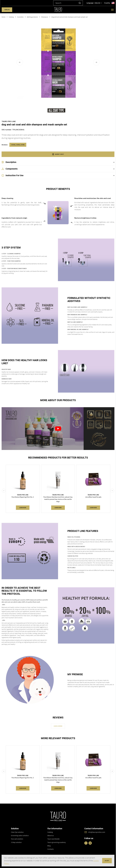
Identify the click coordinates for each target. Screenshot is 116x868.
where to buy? (58, 154)
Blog (49, 846)
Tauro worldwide (53, 839)
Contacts (51, 849)
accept (107, 861)
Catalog (7, 10)
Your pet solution (17, 839)
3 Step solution (16, 842)
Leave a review (58, 726)
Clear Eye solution (17, 832)
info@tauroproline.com (97, 832)
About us (51, 835)
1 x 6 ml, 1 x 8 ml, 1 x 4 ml (18, 145)
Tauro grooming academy (57, 842)
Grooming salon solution (20, 835)
